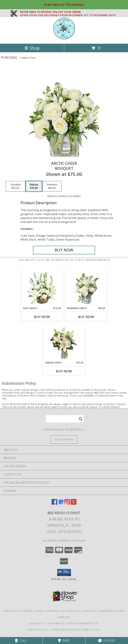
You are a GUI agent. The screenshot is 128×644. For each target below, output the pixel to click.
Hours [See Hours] (107, 641)
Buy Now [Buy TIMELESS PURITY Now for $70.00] (64, 371)
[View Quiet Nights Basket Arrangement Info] (42, 288)
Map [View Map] (64, 641)
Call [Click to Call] (21, 641)
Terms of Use (91, 630)
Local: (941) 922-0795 (64, 532)
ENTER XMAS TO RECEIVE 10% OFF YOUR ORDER (68, 12)
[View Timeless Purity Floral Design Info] (64, 342)
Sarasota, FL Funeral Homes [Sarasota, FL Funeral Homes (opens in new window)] (24, 611)
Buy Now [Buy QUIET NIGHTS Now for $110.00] (42, 317)
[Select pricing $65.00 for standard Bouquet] (15, 186)
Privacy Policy (38, 630)
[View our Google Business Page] (61, 504)
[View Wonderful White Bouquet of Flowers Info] (86, 288)
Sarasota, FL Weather (44, 623)
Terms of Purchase (65, 630)
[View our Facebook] (54, 504)
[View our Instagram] (67, 504)
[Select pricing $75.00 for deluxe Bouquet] (34, 186)
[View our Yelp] (74, 504)
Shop (32, 48)
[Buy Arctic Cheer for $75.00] (64, 250)
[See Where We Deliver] (64, 439)
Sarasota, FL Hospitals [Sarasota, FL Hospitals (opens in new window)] (63, 611)
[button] (64, 572)
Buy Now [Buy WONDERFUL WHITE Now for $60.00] (86, 317)
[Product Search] (65, 419)
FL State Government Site (81, 623)
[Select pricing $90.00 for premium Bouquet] (52, 186)
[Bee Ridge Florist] (64, 38)
